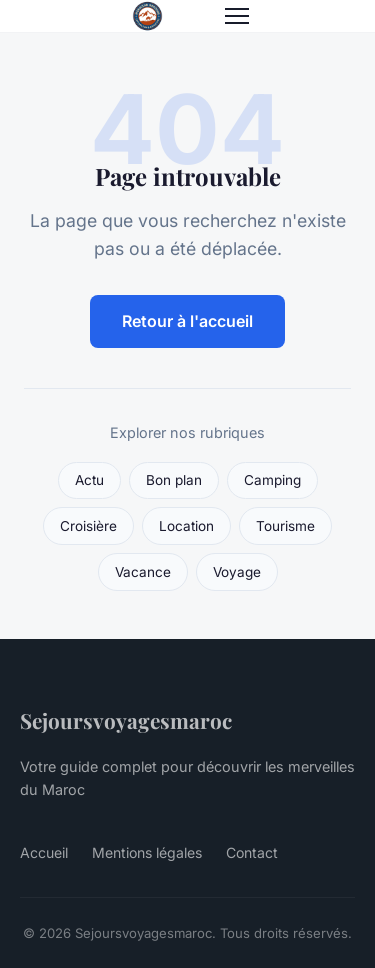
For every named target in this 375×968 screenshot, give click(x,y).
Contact (252, 852)
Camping (272, 480)
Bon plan (174, 480)
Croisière (88, 526)
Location (186, 526)
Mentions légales (147, 852)
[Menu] (237, 16)
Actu (89, 480)
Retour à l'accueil (187, 321)
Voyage (237, 572)
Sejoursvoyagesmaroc (126, 720)
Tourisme (285, 526)
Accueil (44, 852)
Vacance (143, 572)
